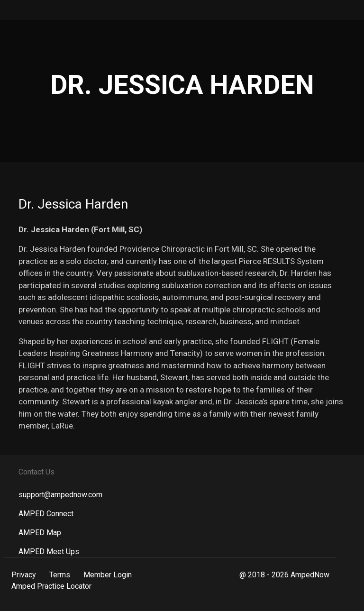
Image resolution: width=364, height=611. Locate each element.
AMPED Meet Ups (49, 552)
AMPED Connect (46, 514)
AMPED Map (40, 533)
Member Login (108, 575)
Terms (60, 575)
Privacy (24, 575)
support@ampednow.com (60, 495)
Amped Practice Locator (51, 586)
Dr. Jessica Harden (73, 204)
